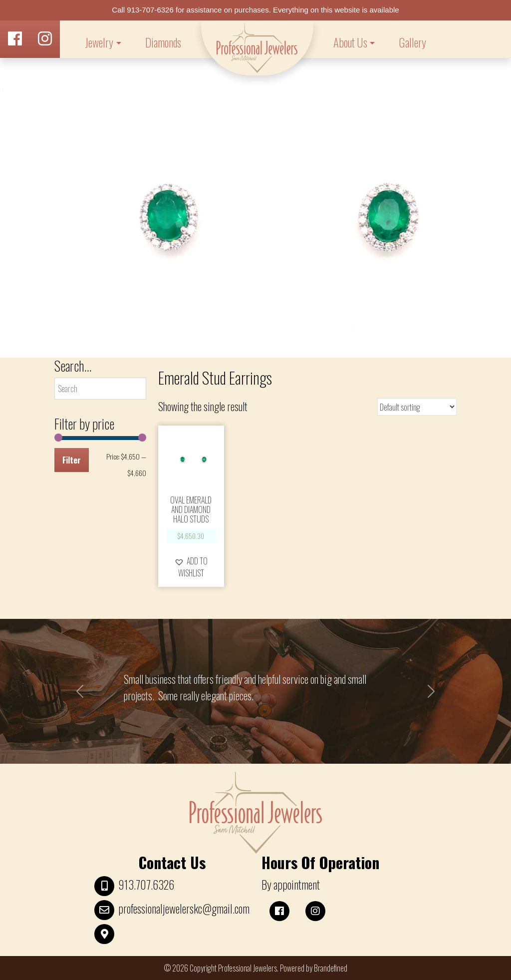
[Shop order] (417, 407)
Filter (72, 460)
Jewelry (99, 42)
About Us (350, 42)
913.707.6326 (146, 885)
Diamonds (163, 42)
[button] (191, 567)
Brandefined (331, 968)
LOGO (257, 48)
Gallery (412, 42)
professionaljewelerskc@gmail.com (184, 909)
